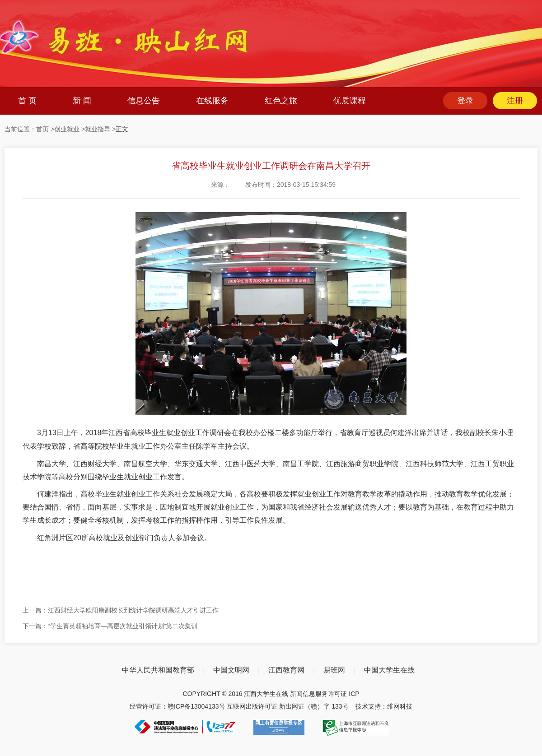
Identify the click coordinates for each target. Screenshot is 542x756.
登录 (465, 101)
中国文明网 (231, 670)
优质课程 (350, 101)
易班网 (334, 670)
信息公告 (144, 101)
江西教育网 (286, 670)
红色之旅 (281, 101)
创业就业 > (70, 129)
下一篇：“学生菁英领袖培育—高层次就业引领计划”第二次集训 (110, 626)
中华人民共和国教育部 (158, 670)
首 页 (27, 101)
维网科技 (400, 706)
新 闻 (82, 101)
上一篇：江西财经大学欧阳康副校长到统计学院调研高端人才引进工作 (121, 610)
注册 (515, 101)
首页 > (45, 129)
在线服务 (212, 101)
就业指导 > (100, 129)
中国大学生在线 (389, 670)
